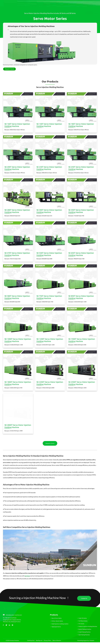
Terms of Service (57, 640)
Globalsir (92, 640)
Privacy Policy (47, 640)
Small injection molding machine (60, 624)
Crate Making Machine (84, 632)
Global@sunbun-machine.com (14, 615)
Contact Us (89, 11)
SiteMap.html (31, 640)
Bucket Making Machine (85, 629)
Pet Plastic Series (83, 621)
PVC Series (81, 624)
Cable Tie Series (83, 618)
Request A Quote (9, 69)
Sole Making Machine (84, 635)
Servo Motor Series (57, 618)
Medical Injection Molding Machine (88, 626)
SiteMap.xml (39, 640)
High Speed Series (56, 627)
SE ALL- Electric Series (57, 621)
